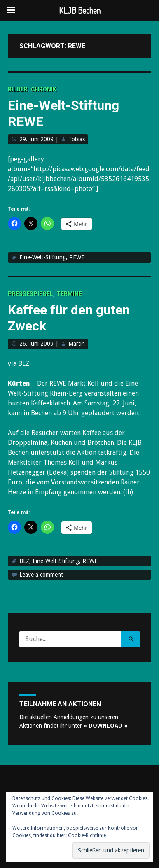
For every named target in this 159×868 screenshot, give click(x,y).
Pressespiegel (30, 294)
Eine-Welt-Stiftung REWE (63, 113)
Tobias (77, 139)
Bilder (18, 89)
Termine (69, 294)
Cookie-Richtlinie (87, 835)
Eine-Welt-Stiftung (43, 257)
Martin (77, 344)
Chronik (44, 89)
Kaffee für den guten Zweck (69, 318)
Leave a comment (41, 575)
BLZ (24, 561)
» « (106, 726)
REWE (77, 257)
